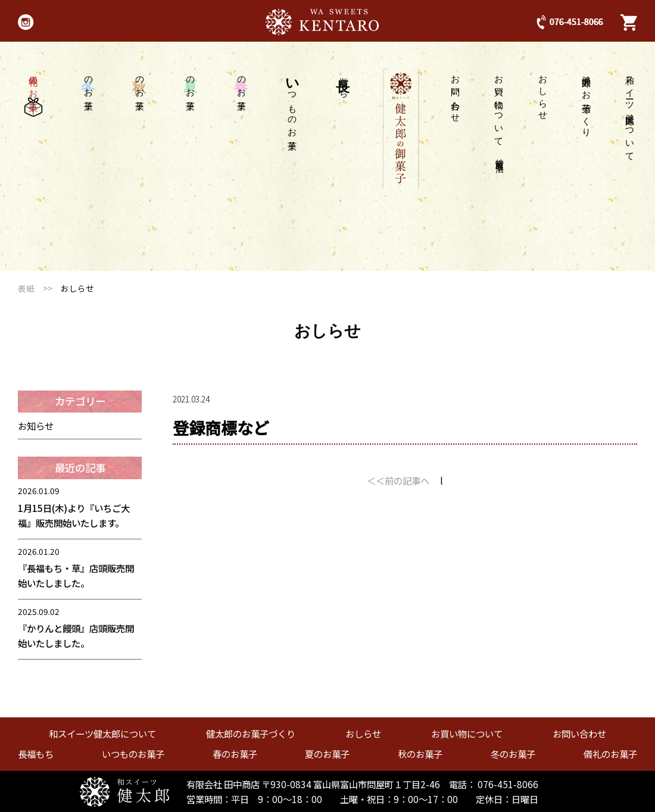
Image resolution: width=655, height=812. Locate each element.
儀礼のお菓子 (33, 93)
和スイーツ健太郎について (630, 113)
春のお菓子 (235, 754)
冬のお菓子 (513, 754)
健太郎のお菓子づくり (587, 101)
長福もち (36, 754)
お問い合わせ (456, 94)
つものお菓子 (292, 103)
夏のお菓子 (327, 754)
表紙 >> (39, 288)
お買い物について (499, 114)
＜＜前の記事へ (398, 480)
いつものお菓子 (133, 754)
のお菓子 (242, 83)
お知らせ (36, 426)
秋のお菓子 (420, 754)
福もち (344, 82)
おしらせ (543, 93)
